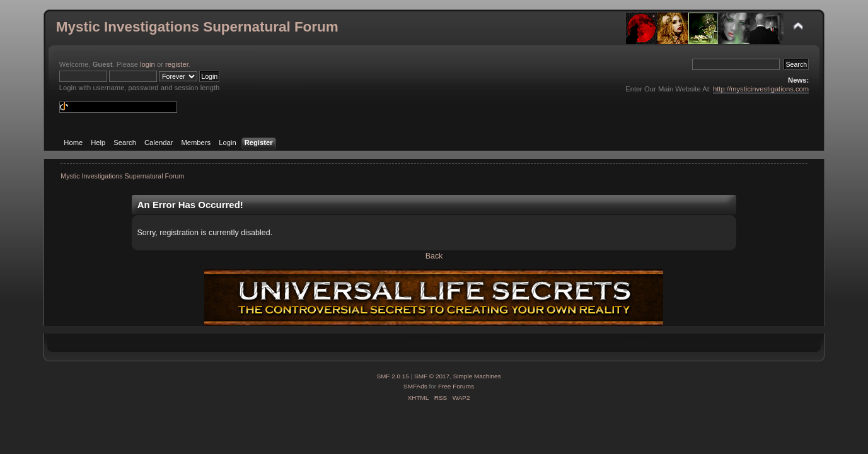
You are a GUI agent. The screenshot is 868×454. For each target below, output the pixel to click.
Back (434, 256)
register (177, 64)
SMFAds (415, 386)
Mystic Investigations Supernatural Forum (197, 27)
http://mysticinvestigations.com (761, 89)
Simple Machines (477, 376)
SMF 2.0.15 (393, 376)
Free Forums (456, 386)
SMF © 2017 (432, 376)
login (148, 64)
